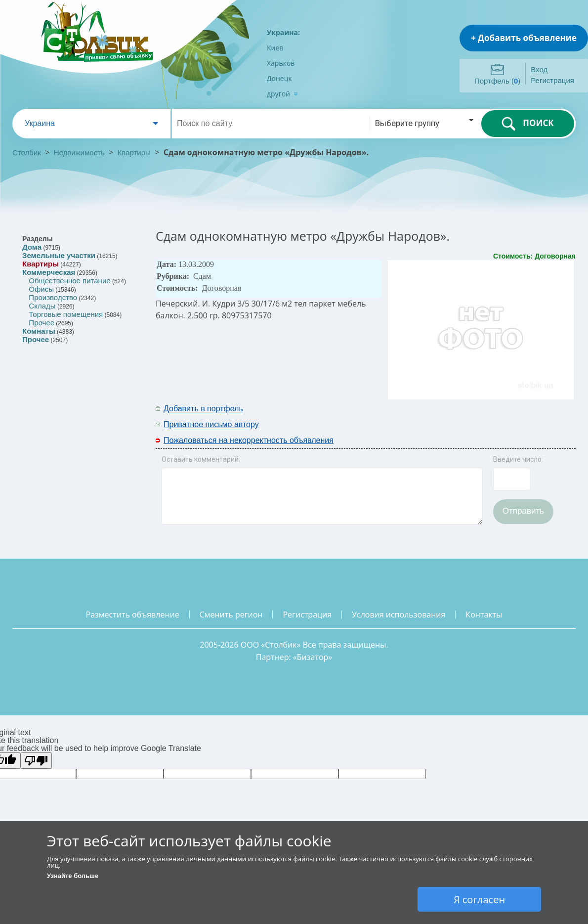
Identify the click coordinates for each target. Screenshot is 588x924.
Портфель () (497, 81)
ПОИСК (527, 124)
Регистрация (552, 80)
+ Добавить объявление (524, 38)
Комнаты (39, 331)
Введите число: (518, 459)
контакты (484, 615)
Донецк (279, 78)
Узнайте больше (73, 876)
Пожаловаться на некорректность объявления (249, 440)
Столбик (27, 153)
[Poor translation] (36, 761)
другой (282, 94)
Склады (42, 306)
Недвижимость (79, 153)
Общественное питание (69, 281)
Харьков (281, 63)
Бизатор (313, 657)
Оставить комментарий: (201, 459)
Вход (539, 69)
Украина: (283, 32)
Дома (32, 247)
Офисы (41, 289)
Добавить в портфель (203, 409)
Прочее (42, 323)
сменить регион (231, 615)
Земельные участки (59, 255)
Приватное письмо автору (211, 424)
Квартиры (134, 153)
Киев (275, 48)
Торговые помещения (66, 314)
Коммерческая (49, 272)
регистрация (307, 615)
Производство (53, 297)
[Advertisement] (446, 416)
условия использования (399, 615)
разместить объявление (133, 615)
